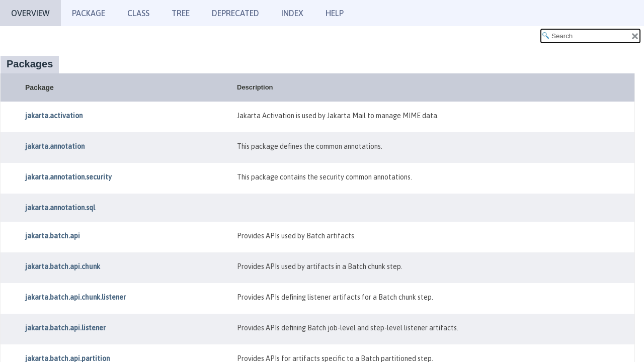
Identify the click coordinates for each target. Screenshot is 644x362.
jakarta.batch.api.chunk (63, 266)
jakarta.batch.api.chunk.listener (75, 297)
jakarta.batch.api (53, 236)
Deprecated (235, 13)
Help (335, 13)
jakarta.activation (54, 116)
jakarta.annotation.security (68, 177)
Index (292, 13)
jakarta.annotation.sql (60, 208)
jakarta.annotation (55, 146)
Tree (181, 13)
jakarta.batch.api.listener (65, 328)
